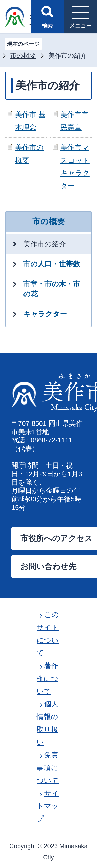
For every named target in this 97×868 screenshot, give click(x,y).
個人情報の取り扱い (47, 723)
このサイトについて (48, 634)
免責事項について (48, 768)
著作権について (47, 679)
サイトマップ (48, 806)
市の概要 (23, 56)
